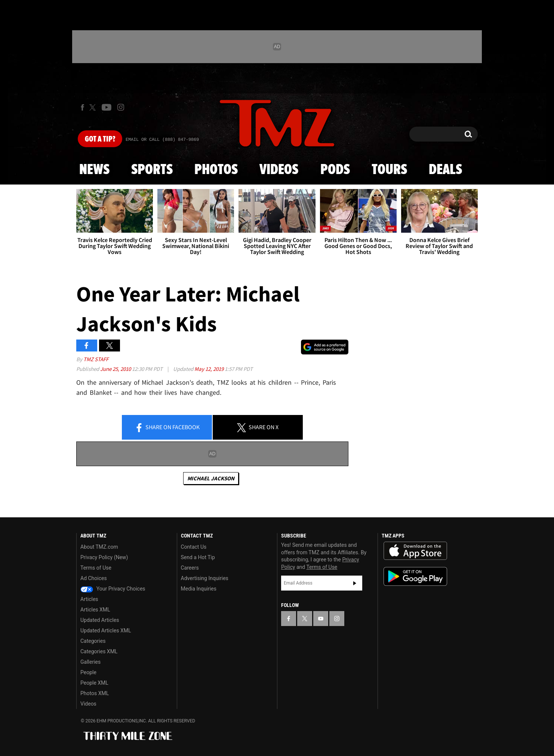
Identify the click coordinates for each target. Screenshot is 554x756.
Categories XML (99, 651)
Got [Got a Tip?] (100, 139)
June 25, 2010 (116, 369)
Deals (445, 170)
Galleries (90, 662)
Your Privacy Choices (113, 589)
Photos (216, 170)
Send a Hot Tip (198, 557)
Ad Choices (94, 578)
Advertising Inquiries (205, 578)
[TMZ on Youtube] (107, 107)
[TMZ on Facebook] (82, 107)
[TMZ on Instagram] (121, 107)
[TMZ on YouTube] (321, 619)
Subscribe (355, 583)
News (94, 170)
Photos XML (95, 693)
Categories (93, 641)
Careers (190, 568)
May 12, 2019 (210, 369)
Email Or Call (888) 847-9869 (162, 140)
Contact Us (194, 547)
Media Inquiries (199, 589)
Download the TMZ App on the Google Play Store (415, 577)
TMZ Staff (96, 359)
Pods (335, 170)
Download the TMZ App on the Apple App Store (415, 551)
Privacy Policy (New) (104, 557)
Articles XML (95, 610)
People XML (94, 683)
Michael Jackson (211, 478)
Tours (389, 170)
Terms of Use (96, 568)
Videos (279, 170)
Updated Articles (100, 620)
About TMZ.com (99, 547)
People (88, 672)
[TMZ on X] (94, 107)
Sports (152, 170)
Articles (89, 599)
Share (167, 428)
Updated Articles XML (106, 630)
